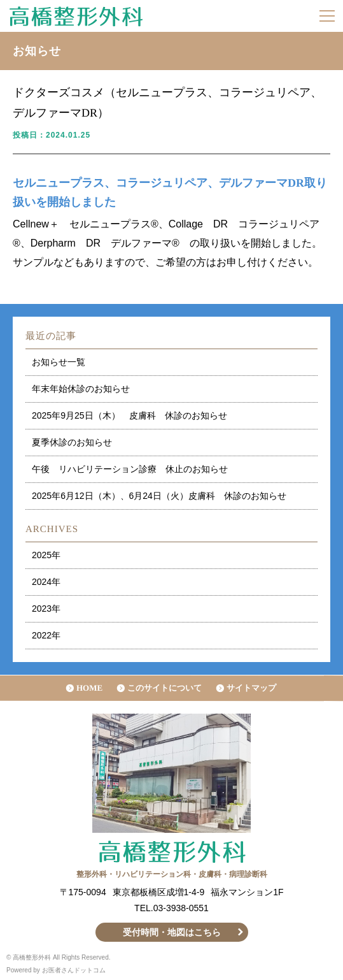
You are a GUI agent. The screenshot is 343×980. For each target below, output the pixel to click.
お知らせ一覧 (59, 362)
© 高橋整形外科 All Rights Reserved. (59, 957)
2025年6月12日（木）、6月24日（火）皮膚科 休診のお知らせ (159, 496)
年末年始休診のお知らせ (81, 389)
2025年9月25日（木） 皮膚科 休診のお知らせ (129, 415)
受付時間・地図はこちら (172, 932)
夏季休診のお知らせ (72, 442)
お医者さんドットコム (74, 970)
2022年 (46, 635)
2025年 (46, 555)
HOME (89, 688)
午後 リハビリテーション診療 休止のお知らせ (130, 469)
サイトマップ (251, 688)
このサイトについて (164, 688)
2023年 (46, 609)
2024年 (46, 582)
